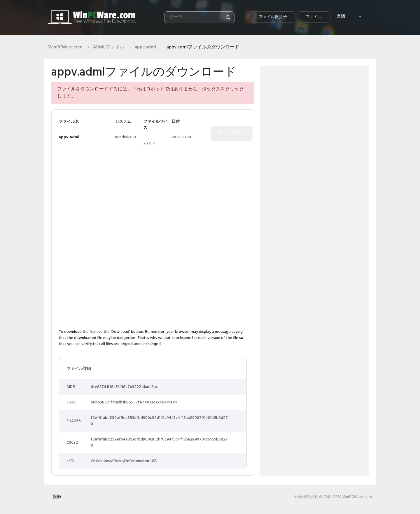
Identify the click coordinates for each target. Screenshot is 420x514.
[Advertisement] (108, 189)
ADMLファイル (109, 47)
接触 (57, 497)
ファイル (314, 17)
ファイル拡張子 (273, 17)
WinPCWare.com (65, 47)
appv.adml (145, 47)
